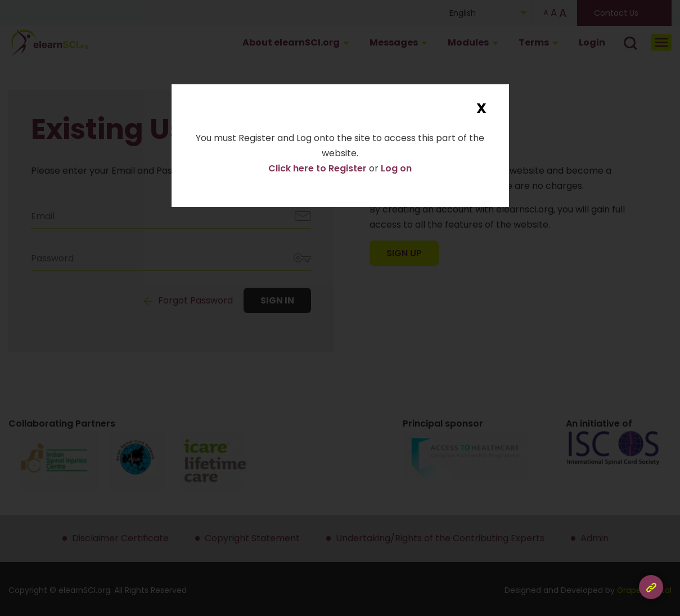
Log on (396, 168)
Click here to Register (319, 168)
